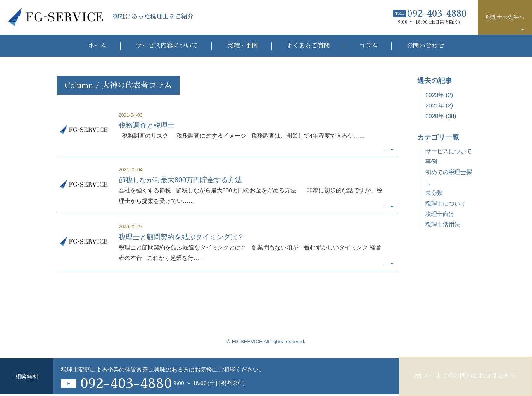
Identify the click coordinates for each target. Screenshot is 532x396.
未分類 (434, 193)
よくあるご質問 (309, 46)
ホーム (97, 46)
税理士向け (440, 214)
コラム (369, 46)
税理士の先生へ (505, 17)
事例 (431, 162)
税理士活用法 (443, 224)
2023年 (435, 95)
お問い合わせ (426, 46)
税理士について (446, 203)
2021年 (435, 105)
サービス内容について (166, 46)
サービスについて (449, 151)
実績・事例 (242, 46)
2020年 (435, 116)
